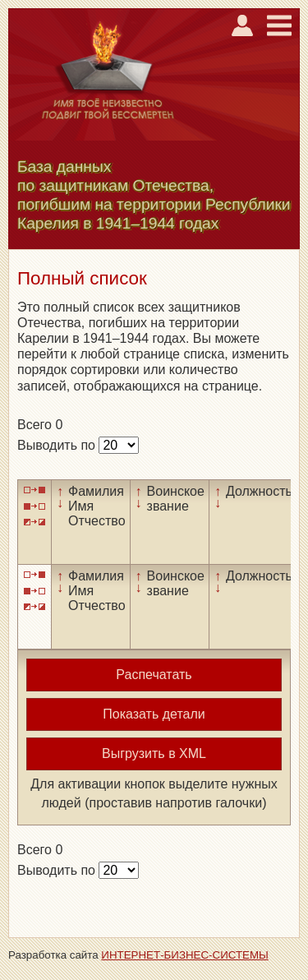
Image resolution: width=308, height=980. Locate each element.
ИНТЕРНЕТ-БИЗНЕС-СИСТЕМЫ (185, 955)
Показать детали (154, 714)
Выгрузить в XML (154, 753)
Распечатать (154, 675)
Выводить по (58, 445)
